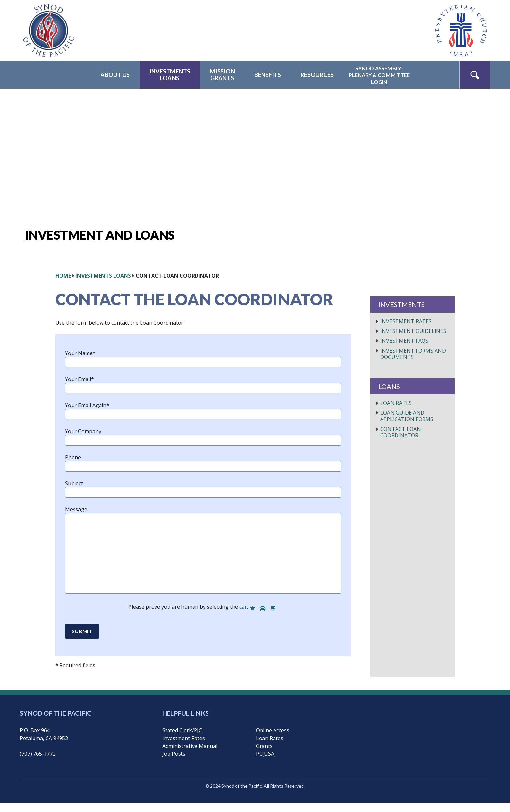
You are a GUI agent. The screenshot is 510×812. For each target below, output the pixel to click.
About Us (115, 75)
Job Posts (174, 754)
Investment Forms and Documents (413, 354)
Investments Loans (103, 276)
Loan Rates (396, 403)
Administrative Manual (190, 746)
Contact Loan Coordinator (401, 432)
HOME (63, 276)
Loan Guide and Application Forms (407, 416)
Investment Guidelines (413, 331)
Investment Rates (406, 321)
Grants (264, 746)
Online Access (273, 730)
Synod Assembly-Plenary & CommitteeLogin (379, 75)
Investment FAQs (404, 341)
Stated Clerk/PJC (182, 730)
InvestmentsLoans (170, 75)
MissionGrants (222, 75)
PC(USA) (266, 754)
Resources (317, 75)
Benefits (268, 75)
